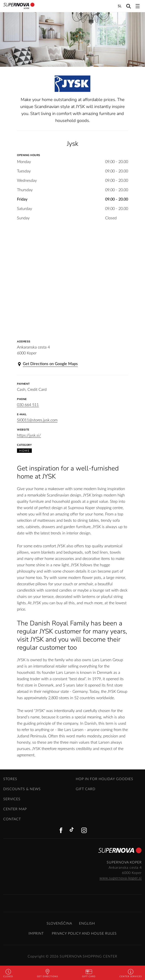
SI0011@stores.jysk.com (37, 420)
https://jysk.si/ (29, 436)
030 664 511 (28, 405)
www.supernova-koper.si (121, 878)
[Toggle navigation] (138, 6)
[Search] (129, 6)
